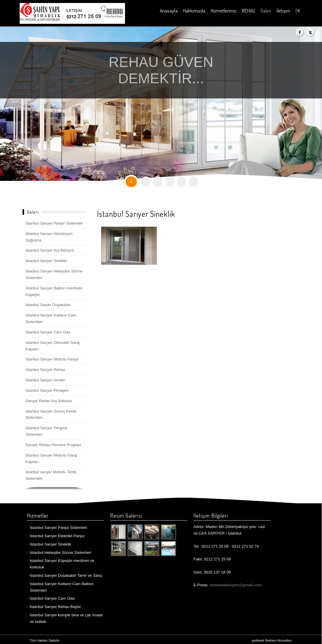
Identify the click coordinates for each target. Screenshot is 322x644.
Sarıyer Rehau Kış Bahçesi (49, 401)
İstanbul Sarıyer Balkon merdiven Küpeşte (54, 291)
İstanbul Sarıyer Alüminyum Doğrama (49, 237)
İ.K (298, 11)
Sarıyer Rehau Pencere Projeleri (53, 445)
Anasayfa (169, 11)
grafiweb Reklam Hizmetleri (272, 640)
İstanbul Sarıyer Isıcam (45, 380)
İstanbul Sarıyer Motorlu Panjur (52, 359)
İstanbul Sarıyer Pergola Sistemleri (46, 431)
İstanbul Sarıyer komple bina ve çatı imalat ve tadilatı (66, 618)
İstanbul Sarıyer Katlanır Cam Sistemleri (51, 318)
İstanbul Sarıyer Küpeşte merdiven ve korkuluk (62, 564)
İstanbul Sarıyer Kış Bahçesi (50, 250)
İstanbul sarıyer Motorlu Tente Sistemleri (51, 475)
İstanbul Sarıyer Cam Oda (48, 332)
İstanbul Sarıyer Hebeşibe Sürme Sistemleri (54, 274)
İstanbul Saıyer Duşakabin (48, 305)
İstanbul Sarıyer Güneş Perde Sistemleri (51, 415)
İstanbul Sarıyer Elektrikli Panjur (57, 536)
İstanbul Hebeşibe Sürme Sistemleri (61, 553)
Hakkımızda (194, 11)
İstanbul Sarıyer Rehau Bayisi (55, 607)
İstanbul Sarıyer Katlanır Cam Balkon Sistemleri (62, 587)
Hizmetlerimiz (224, 11)
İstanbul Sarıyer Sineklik (46, 261)
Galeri (266, 11)
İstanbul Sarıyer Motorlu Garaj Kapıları (51, 459)
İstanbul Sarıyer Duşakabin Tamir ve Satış (66, 575)
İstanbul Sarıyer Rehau (45, 370)
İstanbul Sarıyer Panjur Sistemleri (54, 223)
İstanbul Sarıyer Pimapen (47, 390)
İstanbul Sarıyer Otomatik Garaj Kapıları (53, 346)
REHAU (248, 11)
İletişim (283, 11)
